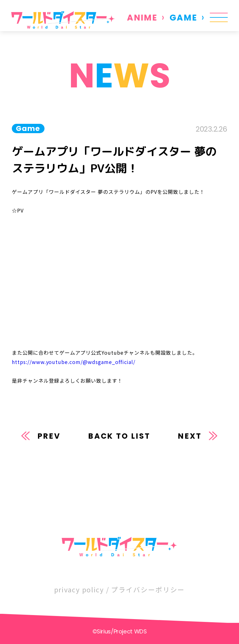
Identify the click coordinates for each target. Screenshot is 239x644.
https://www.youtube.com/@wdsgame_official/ (74, 362)
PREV (49, 436)
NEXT (190, 436)
